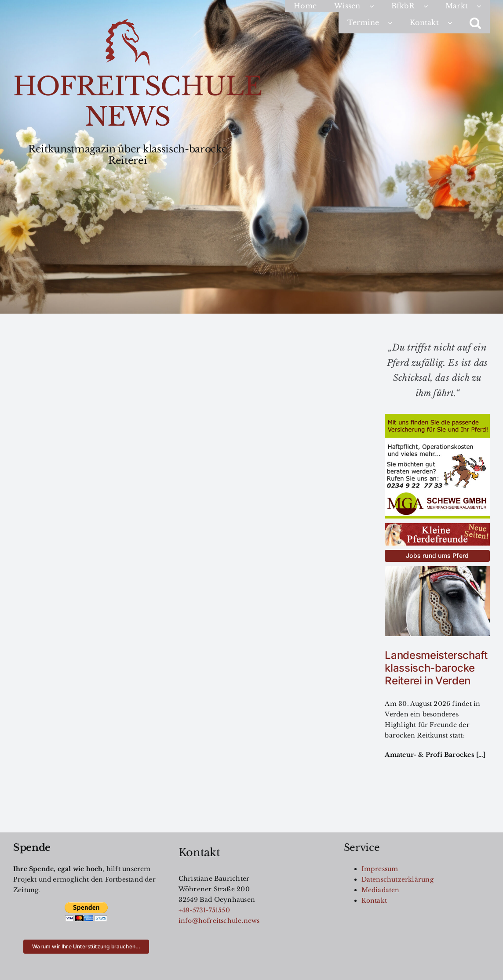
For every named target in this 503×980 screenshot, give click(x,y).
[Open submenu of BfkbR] (430, 6)
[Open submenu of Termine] (394, 23)
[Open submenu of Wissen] (376, 6)
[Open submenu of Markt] (483, 6)
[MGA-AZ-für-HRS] (437, 417)
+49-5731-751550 (204, 910)
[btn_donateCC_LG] (86, 904)
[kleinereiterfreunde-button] (437, 526)
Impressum (380, 869)
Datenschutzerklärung (397, 879)
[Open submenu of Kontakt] (454, 23)
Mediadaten (381, 890)
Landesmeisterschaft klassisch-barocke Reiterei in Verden (436, 668)
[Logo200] (128, 22)
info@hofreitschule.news (219, 921)
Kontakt (374, 900)
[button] (475, 23)
